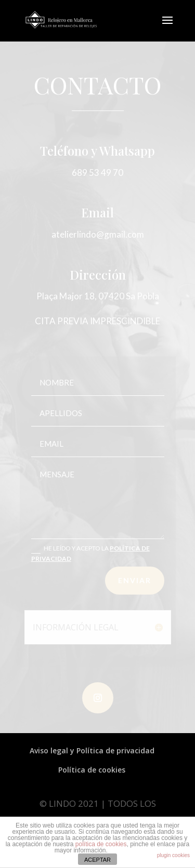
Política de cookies (92, 770)
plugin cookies (173, 855)
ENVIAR (135, 580)
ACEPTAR (97, 860)
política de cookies (101, 844)
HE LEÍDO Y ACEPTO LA (90, 553)
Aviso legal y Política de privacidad (92, 750)
